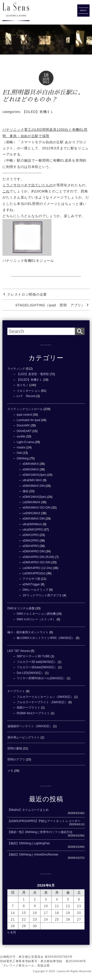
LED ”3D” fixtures (19, 651)
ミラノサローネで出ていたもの (28, 185)
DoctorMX (23, 425)
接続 (26, 491)
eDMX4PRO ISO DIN (37, 562)
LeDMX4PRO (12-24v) (37, 568)
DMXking (23, 458)
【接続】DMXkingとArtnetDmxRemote (33, 855)
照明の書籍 (15, 748)
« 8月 (12, 932)
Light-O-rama (25, 442)
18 (46, 75)
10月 (46, 79)
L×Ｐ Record (26, 396)
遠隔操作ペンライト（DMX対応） (30, 726)
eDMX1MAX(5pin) (34, 497)
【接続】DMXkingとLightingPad (28, 843)
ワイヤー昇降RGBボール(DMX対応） (41, 678)
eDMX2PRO (31, 541)
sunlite (21, 436)
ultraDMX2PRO (33, 530)
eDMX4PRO (31, 546)
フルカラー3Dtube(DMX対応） (37, 667)
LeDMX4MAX (32, 502)
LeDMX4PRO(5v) (34, 573)
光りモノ (23, 385)
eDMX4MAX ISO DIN (37, 508)
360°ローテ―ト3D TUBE (33, 656)
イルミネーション (28, 391)
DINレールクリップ (35, 590)
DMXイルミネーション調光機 (36, 614)
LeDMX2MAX (32, 513)
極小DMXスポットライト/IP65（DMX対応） (46, 638)
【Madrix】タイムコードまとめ (28, 810)
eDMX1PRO (31, 535)
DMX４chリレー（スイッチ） (36, 619)
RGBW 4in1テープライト (33, 713)
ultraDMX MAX (32, 480)
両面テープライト (28, 708)
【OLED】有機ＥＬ (38, 112)
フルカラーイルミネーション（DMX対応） (45, 697)
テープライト (16, 691)
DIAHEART (24, 431)
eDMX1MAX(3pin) (34, 475)
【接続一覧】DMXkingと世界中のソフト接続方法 (40, 832)
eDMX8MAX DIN (34, 486)
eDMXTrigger (31, 584)
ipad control (24, 415)
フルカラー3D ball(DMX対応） (37, 662)
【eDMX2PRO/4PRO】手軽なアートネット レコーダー (44, 821)
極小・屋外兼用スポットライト (28, 632)
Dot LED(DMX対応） (30, 673)
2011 (46, 82)
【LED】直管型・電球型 (33, 374)
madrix (21, 447)
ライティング (16, 369)
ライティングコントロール (25, 409)
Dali (19, 453)
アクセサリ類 (31, 579)
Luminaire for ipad (28, 420)
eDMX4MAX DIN (34, 519)
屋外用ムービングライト (24, 737)
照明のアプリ (16, 759)
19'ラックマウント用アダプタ (42, 595)
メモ (10, 771)
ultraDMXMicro (32, 524)
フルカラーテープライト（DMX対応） (42, 702)
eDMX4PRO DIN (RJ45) (38, 557)
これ (6, 191)
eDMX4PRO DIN (34, 551)
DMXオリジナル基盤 (21, 608)
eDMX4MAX (31, 464)
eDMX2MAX (31, 469)
